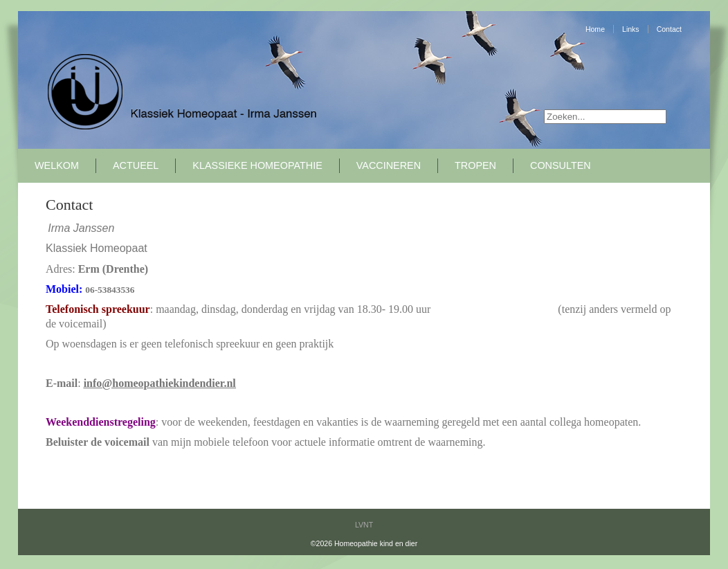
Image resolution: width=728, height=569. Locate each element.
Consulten (561, 165)
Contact (669, 29)
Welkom (57, 165)
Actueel (136, 165)
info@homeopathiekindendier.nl (160, 383)
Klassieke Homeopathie (257, 165)
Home (595, 29)
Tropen (475, 165)
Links (631, 29)
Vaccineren (389, 165)
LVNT (364, 525)
